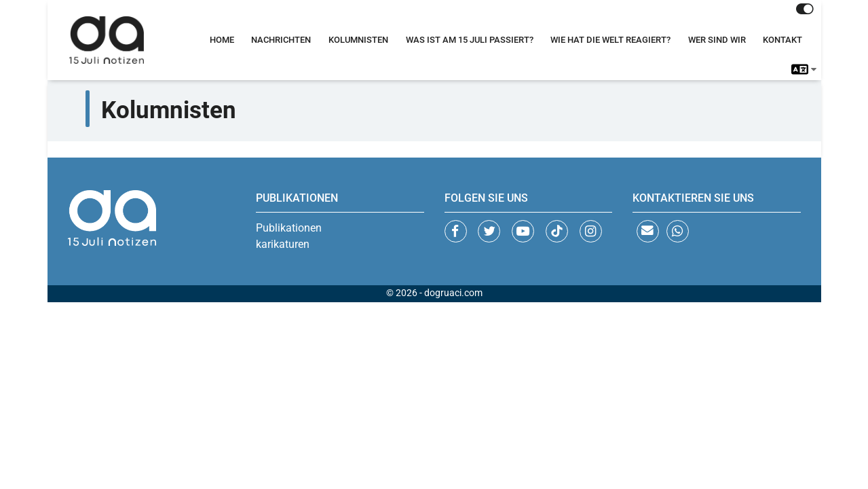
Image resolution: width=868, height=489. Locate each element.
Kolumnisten (358, 40)
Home (222, 40)
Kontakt (782, 40)
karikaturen (283, 244)
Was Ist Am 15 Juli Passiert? (470, 40)
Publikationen (289, 228)
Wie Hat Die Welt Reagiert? (610, 40)
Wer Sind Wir (717, 40)
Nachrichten (281, 40)
